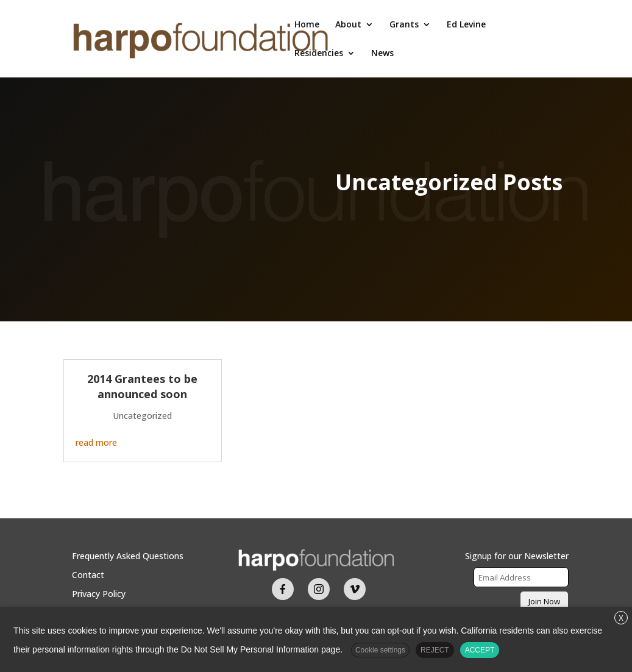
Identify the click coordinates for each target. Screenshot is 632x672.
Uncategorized (142, 416)
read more (96, 442)
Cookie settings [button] (380, 650)
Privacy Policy (99, 594)
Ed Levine (466, 25)
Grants (404, 25)
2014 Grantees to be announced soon (142, 386)
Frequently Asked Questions (128, 556)
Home (307, 25)
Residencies (319, 54)
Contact (88, 575)
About (348, 25)
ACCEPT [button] (480, 650)
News (382, 54)
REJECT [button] (435, 650)
